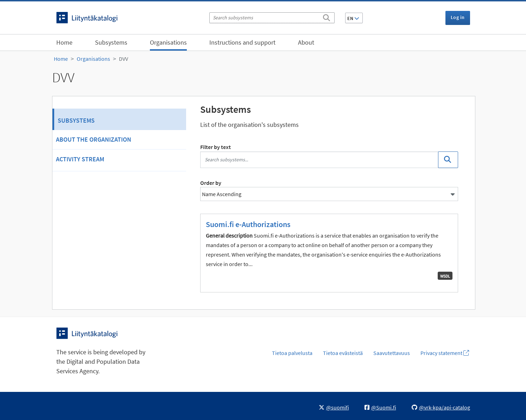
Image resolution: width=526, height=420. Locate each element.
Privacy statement (445, 353)
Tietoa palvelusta (292, 353)
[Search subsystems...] (319, 160)
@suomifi (334, 407)
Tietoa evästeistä (343, 353)
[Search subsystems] (272, 18)
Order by (211, 183)
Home (64, 42)
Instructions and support (242, 42)
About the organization (94, 139)
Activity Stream (80, 159)
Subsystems (111, 42)
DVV (123, 59)
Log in (458, 17)
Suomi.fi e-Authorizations (248, 224)
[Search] (327, 17)
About (306, 42)
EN (353, 18)
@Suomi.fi (380, 407)
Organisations (168, 42)
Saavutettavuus (392, 353)
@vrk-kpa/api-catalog (441, 407)
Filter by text (216, 147)
